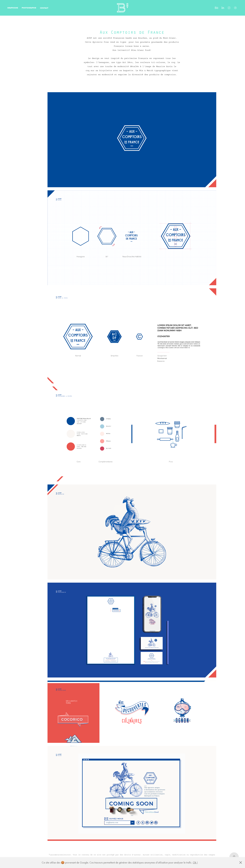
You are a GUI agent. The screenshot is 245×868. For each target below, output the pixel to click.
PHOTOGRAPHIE (29, 8)
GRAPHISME (13, 8)
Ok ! (195, 863)
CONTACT (44, 8)
